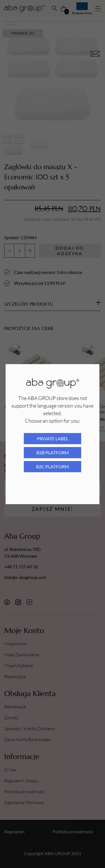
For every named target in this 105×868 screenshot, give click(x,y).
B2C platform (53, 466)
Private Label (53, 438)
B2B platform (53, 452)
